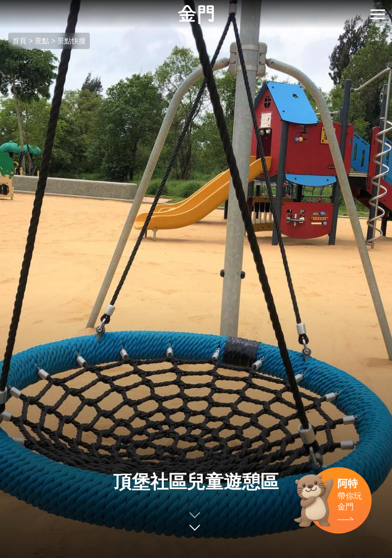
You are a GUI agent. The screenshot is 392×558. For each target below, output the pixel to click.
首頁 (19, 41)
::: (3, 6)
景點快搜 (71, 41)
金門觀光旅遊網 (196, 15)
